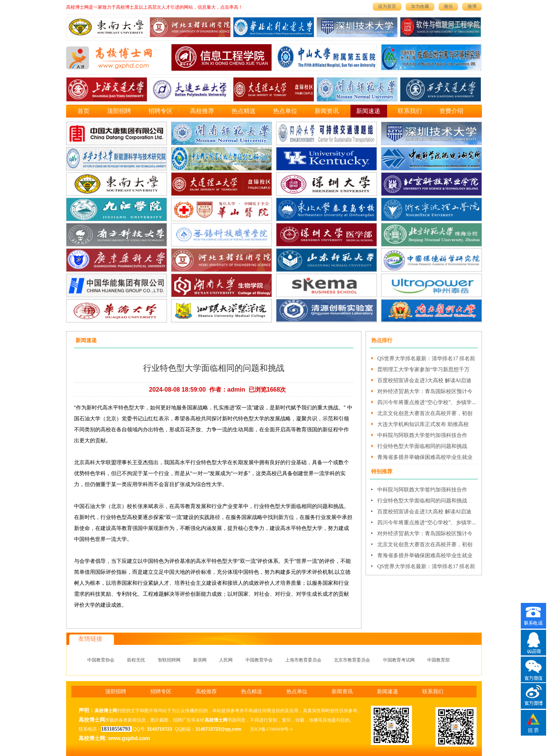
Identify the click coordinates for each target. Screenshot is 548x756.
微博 (472, 6)
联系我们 (410, 111)
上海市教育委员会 (303, 660)
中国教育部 (438, 660)
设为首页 (387, 6)
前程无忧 (136, 660)
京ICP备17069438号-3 (271, 729)
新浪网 (200, 660)
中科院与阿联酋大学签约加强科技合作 (422, 435)
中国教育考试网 (399, 660)
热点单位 (285, 111)
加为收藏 (420, 6)
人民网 (226, 660)
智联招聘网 (169, 660)
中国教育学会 (259, 660)
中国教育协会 (101, 660)
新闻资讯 (327, 111)
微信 (448, 6)
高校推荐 (202, 111)
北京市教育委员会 (352, 660)
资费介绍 (451, 111)
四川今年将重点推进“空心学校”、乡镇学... (427, 402)
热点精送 (244, 111)
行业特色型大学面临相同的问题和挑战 (422, 446)
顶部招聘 (119, 111)
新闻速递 (368, 111)
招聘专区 (161, 111)
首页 (83, 111)
